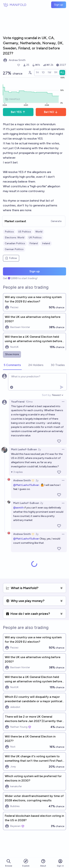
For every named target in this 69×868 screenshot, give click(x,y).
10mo (29, 402)
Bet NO (51, 112)
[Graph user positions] (30, 73)
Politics (9, 232)
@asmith (18, 508)
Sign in (60, 863)
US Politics (25, 232)
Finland (34, 243)
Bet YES (18, 112)
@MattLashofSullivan (26, 485)
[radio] (37, 73)
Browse (9, 863)
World (39, 232)
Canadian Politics (15, 243)
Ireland (46, 243)
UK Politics (35, 238)
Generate (56, 221)
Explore (26, 863)
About (43, 863)
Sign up (59, 5)
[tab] (12, 365)
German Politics (14, 249)
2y (39, 449)
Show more (12, 354)
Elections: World (15, 238)
